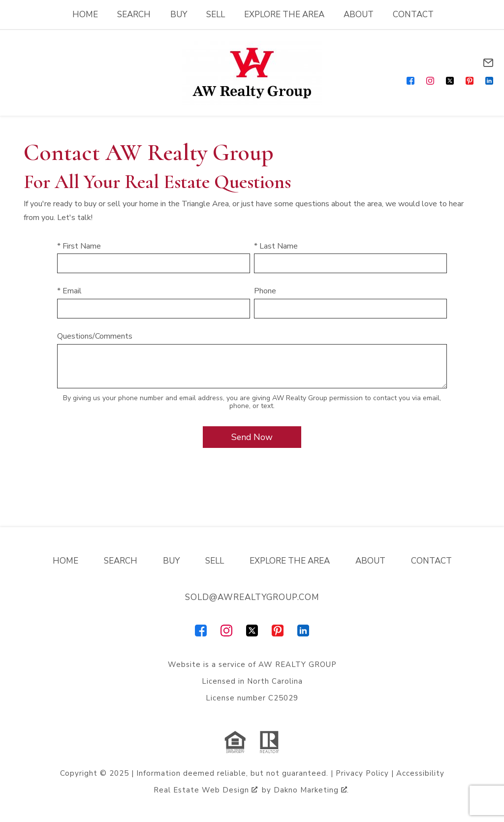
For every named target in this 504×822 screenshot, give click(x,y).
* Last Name (276, 246)
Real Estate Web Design (205, 790)
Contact (413, 15)
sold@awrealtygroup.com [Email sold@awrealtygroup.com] (252, 597)
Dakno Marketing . (311, 790)
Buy (179, 15)
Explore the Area (284, 15)
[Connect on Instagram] (430, 81)
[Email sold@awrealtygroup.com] (488, 63)
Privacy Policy (362, 773)
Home (85, 15)
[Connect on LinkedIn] (489, 81)
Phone (265, 291)
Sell (216, 15)
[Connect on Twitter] (450, 81)
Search (134, 15)
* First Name (79, 246)
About (359, 15)
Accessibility (420, 773)
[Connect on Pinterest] (470, 81)
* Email (69, 291)
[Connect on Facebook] (410, 81)
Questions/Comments (95, 336)
